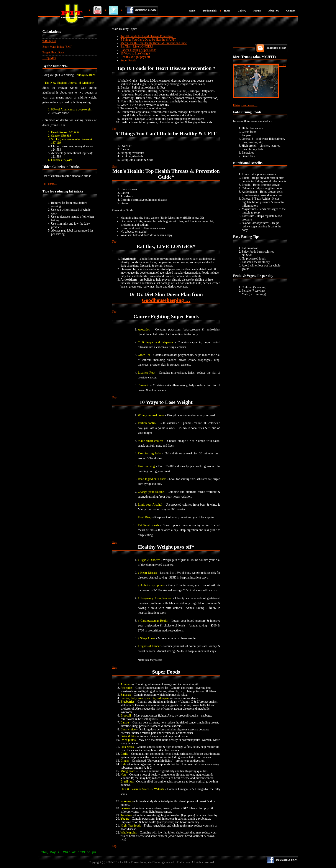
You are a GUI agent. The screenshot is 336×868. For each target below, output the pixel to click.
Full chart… (50, 184)
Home (192, 11)
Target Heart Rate (53, 52)
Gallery (242, 11)
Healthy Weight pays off (135, 57)
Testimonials (210, 11)
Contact (291, 11)
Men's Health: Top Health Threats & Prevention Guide (154, 43)
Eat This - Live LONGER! (137, 47)
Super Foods (128, 60)
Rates (227, 11)
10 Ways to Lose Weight (135, 53)
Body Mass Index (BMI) (57, 47)
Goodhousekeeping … (166, 300)
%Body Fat (49, 41)
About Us (274, 11)
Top (114, 129)
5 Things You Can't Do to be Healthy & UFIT (148, 40)
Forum (257, 11)
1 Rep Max (49, 58)
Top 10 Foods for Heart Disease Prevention (147, 36)
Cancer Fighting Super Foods (138, 50)
